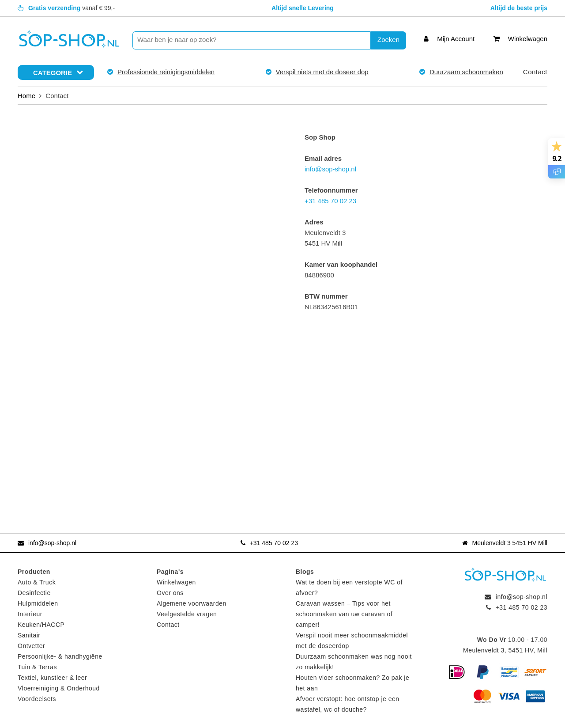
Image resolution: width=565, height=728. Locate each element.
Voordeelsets (37, 699)
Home (26, 96)
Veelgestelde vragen (187, 614)
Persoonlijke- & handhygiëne (60, 656)
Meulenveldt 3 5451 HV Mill (505, 543)
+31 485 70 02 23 (330, 201)
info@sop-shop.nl (330, 169)
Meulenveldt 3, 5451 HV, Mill (505, 650)
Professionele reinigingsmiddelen (166, 72)
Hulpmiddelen (38, 603)
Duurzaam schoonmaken (466, 72)
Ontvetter (31, 646)
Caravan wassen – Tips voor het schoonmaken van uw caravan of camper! (344, 614)
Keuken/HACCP (41, 625)
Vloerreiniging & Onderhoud (59, 688)
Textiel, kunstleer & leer (52, 678)
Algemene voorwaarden (192, 603)
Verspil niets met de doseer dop (322, 72)
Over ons (170, 593)
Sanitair (29, 635)
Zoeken (388, 40)
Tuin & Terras (37, 667)
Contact (535, 72)
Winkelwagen (176, 582)
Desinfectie (34, 593)
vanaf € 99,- (66, 8)
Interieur (30, 614)
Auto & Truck (37, 582)
